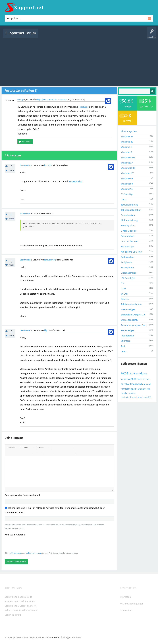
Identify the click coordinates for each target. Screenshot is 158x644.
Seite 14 (26, 610)
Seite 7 (32, 601)
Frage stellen (131, 35)
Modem (125, 299)
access (146, 389)
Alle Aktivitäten (47, 35)
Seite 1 (16, 597)
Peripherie (126, 262)
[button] (14, 448)
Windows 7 (126, 152)
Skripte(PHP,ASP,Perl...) (46, 100)
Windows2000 (128, 168)
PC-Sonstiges (127, 330)
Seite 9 (16, 606)
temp (124, 351)
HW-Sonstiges (128, 278)
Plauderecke (127, 336)
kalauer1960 (49, 260)
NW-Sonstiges (128, 309)
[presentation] (28, 544)
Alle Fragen (61, 35)
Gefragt (21, 100)
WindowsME (127, 178)
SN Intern (126, 341)
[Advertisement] (79, 61)
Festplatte (84, 107)
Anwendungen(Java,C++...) (134, 325)
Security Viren (128, 226)
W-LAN (124, 294)
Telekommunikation (131, 304)
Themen (97, 35)
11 (150, 397)
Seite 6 (24, 601)
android (146, 384)
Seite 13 (17, 610)
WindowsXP (127, 163)
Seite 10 (24, 606)
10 (135, 379)
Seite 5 (17, 601)
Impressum (126, 597)
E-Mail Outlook (129, 231)
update (132, 393)
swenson (63, 100)
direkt (18, 615)
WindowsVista (128, 157)
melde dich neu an (33, 553)
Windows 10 (127, 142)
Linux (124, 199)
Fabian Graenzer (52, 638)
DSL (123, 283)
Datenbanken (128, 215)
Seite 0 (8, 597)
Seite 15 (34, 610)
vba (132, 373)
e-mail (146, 397)
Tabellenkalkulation (131, 210)
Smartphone (127, 268)
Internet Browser (130, 241)
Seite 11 (32, 606)
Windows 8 (126, 147)
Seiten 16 (9, 615)
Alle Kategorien (129, 131)
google (131, 389)
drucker (125, 393)
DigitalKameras (129, 273)
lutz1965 (48, 165)
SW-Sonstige (127, 247)
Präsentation (127, 236)
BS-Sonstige (127, 194)
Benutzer (119, 35)
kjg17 (46, 330)
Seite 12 (9, 610)
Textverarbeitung (130, 205)
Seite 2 (23, 597)
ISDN (123, 289)
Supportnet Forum (21, 33)
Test (123, 346)
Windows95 (127, 189)
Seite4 (9, 601)
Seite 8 (8, 606)
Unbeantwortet (84, 35)
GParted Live (76, 182)
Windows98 (127, 184)
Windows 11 (127, 136)
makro (140, 379)
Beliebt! (72, 35)
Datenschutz (126, 610)
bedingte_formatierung (132, 397)
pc (136, 389)
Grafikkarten (127, 257)
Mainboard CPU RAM (132, 252)
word (139, 384)
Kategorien (108, 35)
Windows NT (127, 173)
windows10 (127, 379)
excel (125, 373)
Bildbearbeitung (129, 220)
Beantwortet (25, 165)
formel (124, 389)
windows (141, 373)
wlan (140, 389)
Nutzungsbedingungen (132, 604)
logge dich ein (15, 553)
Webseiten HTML (129, 320)
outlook (132, 384)
